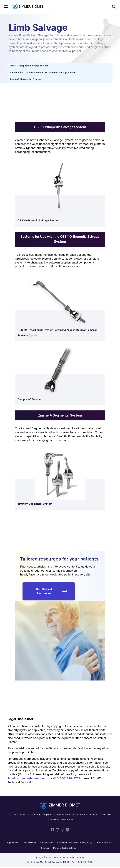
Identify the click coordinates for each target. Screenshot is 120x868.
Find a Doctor (19, 815)
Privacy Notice (30, 843)
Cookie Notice (47, 843)
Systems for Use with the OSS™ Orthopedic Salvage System (43, 72)
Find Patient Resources (51, 591)
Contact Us (106, 815)
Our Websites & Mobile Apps (60, 820)
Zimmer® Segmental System (25, 79)
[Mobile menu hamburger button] (6, 7)
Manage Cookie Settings (65, 848)
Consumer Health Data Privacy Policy (75, 843)
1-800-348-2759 (69, 778)
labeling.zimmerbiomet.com (27, 778)
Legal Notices (13, 843)
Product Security (104, 843)
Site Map (45, 848)
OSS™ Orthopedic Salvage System (29, 66)
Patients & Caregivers (41, 815)
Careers (84, 815)
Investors (94, 815)
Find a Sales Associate (68, 815)
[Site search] (114, 7)
